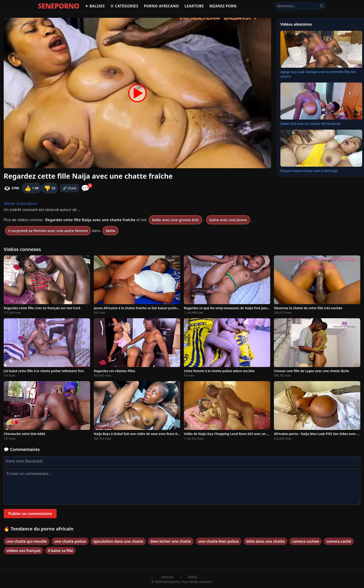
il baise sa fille (61, 551)
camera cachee (305, 541)
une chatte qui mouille (27, 541)
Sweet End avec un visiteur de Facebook (311, 124)
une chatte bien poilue (219, 541)
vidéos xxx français (24, 551)
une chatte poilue (70, 541)
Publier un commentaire (30, 514)
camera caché (339, 541)
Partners (168, 577)
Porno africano (161, 6)
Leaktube (194, 6)
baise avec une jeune (228, 220)
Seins (110, 231)
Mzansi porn (223, 6)
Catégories (124, 6)
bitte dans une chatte (265, 541)
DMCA (193, 577)
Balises (95, 6)
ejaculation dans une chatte (118, 541)
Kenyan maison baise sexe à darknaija (309, 171)
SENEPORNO (59, 6)
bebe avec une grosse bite (175, 220)
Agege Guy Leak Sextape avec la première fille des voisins (318, 74)
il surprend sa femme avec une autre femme (48, 231)
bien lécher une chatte (171, 541)
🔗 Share (70, 188)
